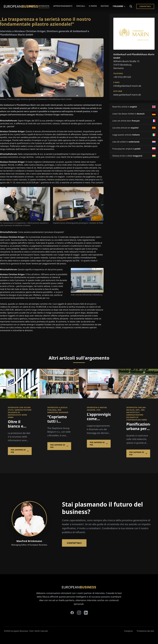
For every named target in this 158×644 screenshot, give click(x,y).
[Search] (131, 6)
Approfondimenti (63, 6)
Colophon (128, 631)
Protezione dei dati (145, 631)
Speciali (81, 6)
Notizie (105, 6)
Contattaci (145, 6)
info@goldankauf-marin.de (127, 86)
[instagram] (79, 613)
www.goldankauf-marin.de (127, 95)
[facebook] (72, 613)
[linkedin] (86, 613)
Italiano (120, 6)
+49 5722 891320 (122, 77)
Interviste (44, 6)
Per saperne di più (20, 451)
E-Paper (93, 6)
